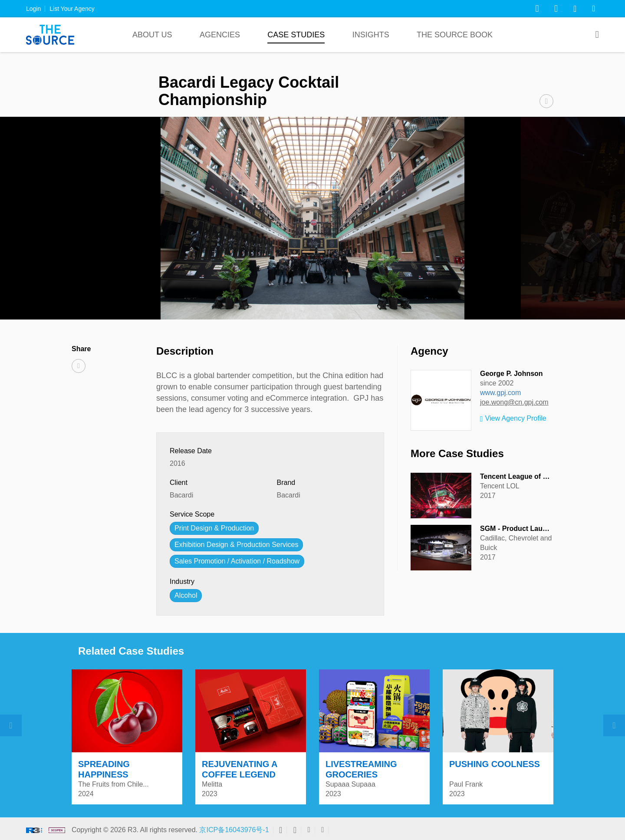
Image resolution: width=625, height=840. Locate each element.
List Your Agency (72, 9)
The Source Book (455, 35)
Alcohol (186, 595)
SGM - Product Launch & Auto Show (540, 529)
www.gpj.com (500, 393)
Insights (371, 35)
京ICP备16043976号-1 (234, 830)
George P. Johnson (512, 374)
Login (33, 9)
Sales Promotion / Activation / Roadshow (237, 561)
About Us (152, 35)
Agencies (220, 35)
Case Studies (296, 35)
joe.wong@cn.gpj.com (514, 402)
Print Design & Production (214, 528)
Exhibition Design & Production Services (236, 545)
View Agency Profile (513, 419)
